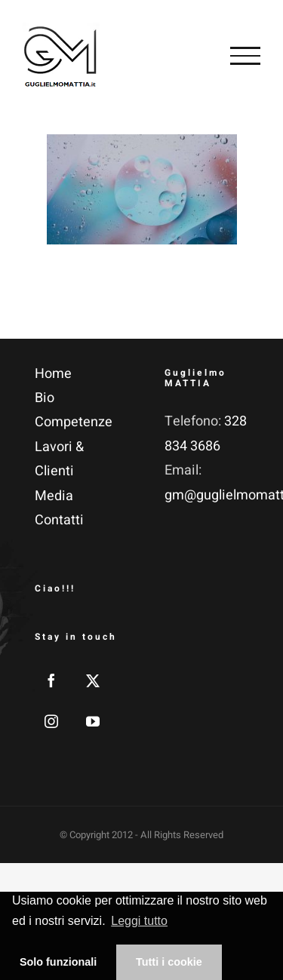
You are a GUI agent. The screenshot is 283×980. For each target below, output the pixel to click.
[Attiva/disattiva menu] (245, 56)
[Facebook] (51, 680)
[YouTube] (93, 721)
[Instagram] (51, 721)
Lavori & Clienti (59, 459)
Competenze (74, 422)
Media (54, 496)
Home (53, 374)
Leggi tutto (139, 921)
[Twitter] (93, 680)
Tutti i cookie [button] (169, 962)
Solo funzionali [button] (58, 962)
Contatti (59, 520)
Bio (45, 398)
